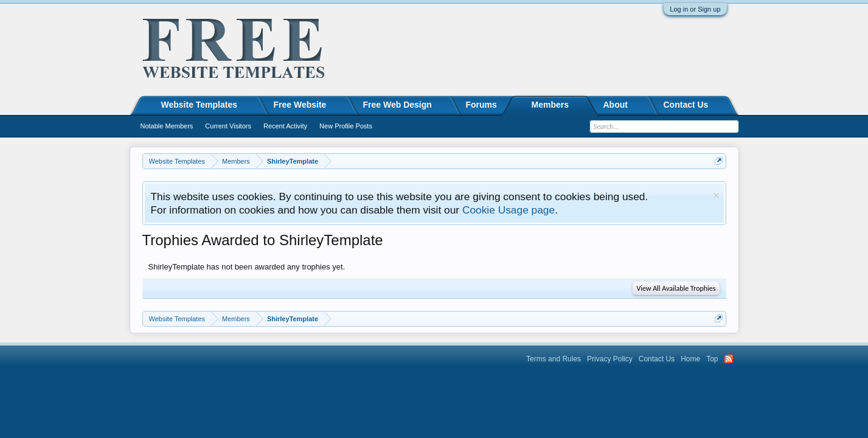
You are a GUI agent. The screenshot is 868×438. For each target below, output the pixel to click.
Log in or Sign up (695, 9)
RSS (729, 359)
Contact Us (686, 105)
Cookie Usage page (509, 210)
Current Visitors (228, 126)
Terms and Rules (554, 359)
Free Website (300, 105)
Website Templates (200, 105)
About (616, 105)
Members (550, 105)
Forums (481, 105)
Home (690, 359)
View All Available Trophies (676, 288)
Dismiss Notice (716, 196)
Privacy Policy (610, 359)
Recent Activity (285, 126)
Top (712, 359)
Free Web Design (398, 105)
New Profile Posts (346, 126)
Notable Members (167, 126)
